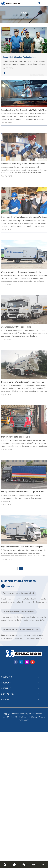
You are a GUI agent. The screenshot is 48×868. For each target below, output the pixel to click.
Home (21, 17)
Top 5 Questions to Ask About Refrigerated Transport (22, 547)
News (27, 17)
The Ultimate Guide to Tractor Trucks (15, 437)
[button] (5, 73)
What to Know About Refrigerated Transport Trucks (21, 272)
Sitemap (34, 717)
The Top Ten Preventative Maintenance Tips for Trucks (22, 492)
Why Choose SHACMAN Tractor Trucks (16, 327)
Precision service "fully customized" (19, 593)
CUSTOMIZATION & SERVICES (18, 581)
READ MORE (7, 586)
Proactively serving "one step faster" (19, 611)
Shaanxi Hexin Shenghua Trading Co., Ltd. (19, 57)
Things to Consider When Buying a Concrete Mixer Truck (23, 382)
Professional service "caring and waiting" (21, 629)
